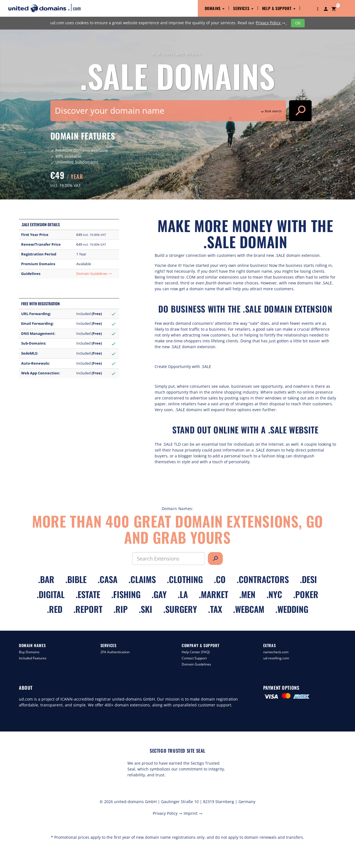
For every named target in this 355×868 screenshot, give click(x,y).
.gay (159, 594)
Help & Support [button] (279, 8)
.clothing (185, 579)
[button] (318, 8)
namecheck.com (276, 652)
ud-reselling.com (276, 658)
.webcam (249, 609)
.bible (76, 579)
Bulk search (271, 111)
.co (220, 579)
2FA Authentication (115, 652)
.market (214, 594)
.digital (51, 594)
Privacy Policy (271, 23)
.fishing (126, 594)
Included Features (33, 658)
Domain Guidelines (94, 274)
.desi (308, 579)
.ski (146, 609)
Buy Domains (29, 652)
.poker (306, 594)
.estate (88, 594)
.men (247, 594)
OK (298, 23)
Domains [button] (215, 8)
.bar (46, 579)
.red (55, 609)
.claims (142, 579)
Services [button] (243, 8)
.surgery (180, 609)
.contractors (263, 579)
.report (88, 609)
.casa (108, 579)
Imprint (193, 813)
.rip (121, 609)
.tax (215, 609)
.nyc (274, 594)
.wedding (292, 609)
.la (183, 594)
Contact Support (194, 658)
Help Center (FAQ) (196, 652)
